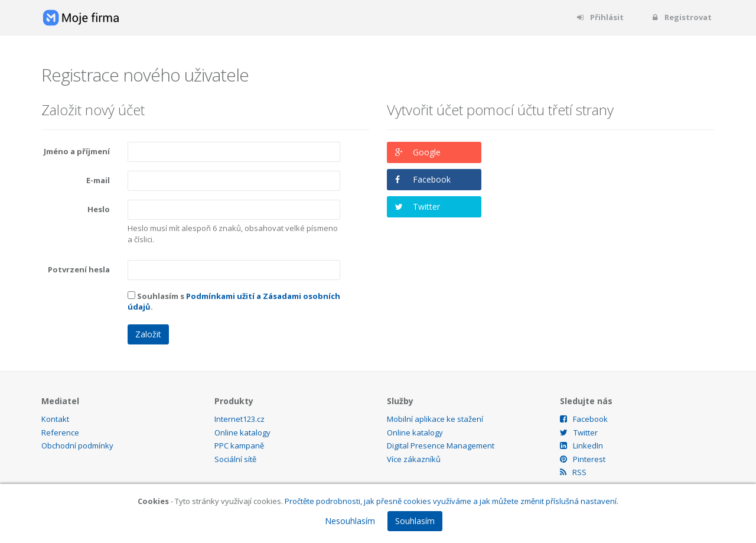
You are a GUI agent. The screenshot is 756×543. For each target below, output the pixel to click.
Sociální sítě (235, 459)
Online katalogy (242, 433)
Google (427, 152)
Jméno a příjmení (77, 151)
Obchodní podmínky (77, 446)
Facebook (432, 179)
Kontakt (55, 419)
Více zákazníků (414, 459)
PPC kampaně (239, 446)
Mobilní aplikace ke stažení (435, 419)
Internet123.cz (239, 419)
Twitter (426, 207)
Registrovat (681, 17)
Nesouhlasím (350, 521)
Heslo (99, 209)
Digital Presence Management (441, 446)
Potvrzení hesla (79, 269)
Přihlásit (600, 17)
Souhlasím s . (234, 302)
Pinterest (583, 459)
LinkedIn (581, 446)
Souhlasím (415, 521)
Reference (60, 433)
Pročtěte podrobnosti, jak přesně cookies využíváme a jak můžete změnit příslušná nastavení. (452, 501)
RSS (573, 472)
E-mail (98, 180)
